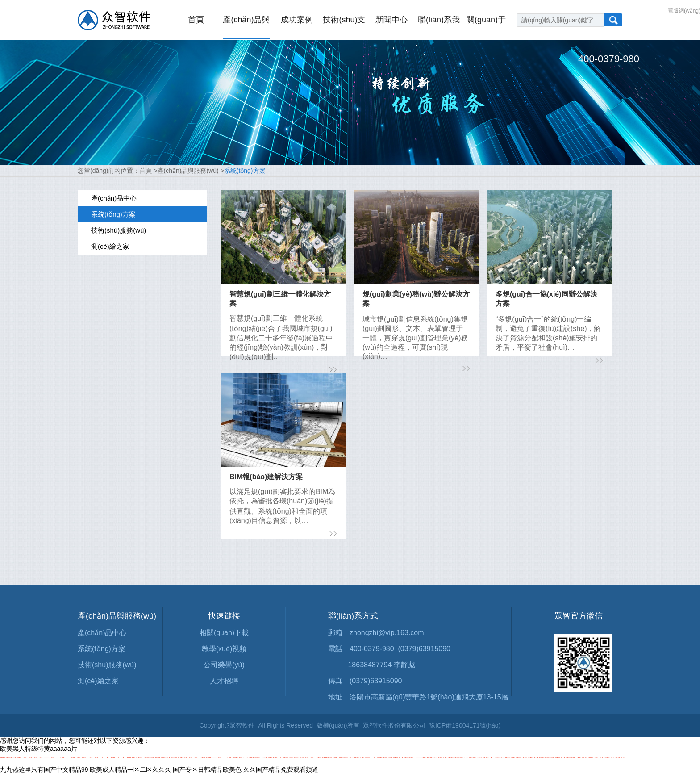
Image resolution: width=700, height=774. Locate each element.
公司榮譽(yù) (224, 665)
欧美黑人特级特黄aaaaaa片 (39, 749)
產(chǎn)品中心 (102, 633)
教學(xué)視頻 (224, 649)
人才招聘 (224, 681)
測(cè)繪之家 (98, 681)
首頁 (196, 20)
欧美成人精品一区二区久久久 (130, 770)
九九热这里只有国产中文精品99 (44, 770)
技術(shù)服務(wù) (107, 665)
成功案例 (297, 20)
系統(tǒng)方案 (245, 171)
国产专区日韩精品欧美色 (207, 770)
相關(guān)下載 (224, 633)
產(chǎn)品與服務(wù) (188, 171)
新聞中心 (392, 20)
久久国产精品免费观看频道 (281, 770)
